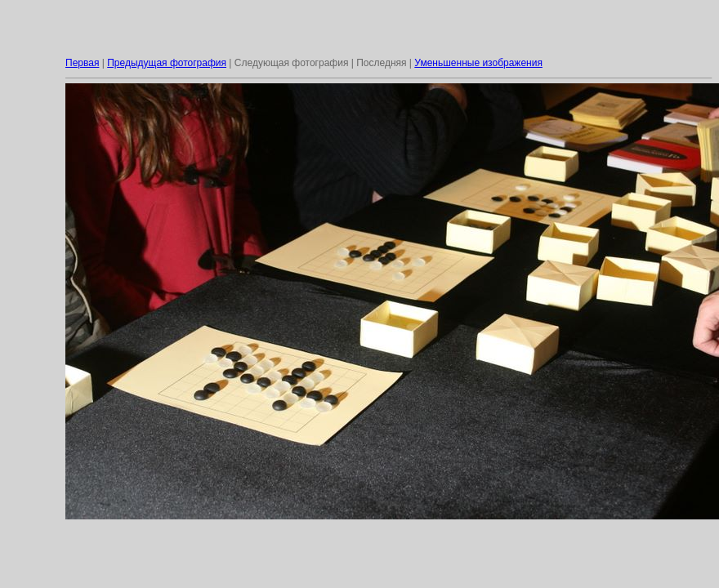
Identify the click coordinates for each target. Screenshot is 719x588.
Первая (82, 63)
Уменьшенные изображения (478, 63)
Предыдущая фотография (167, 63)
